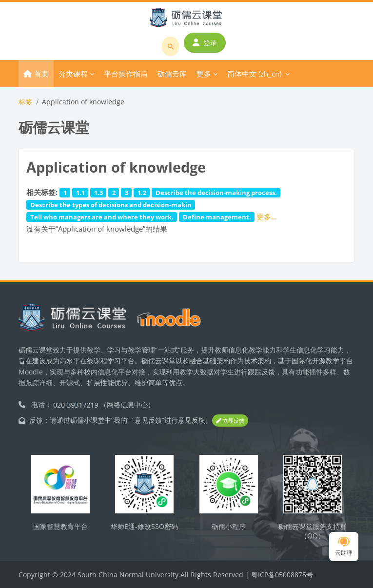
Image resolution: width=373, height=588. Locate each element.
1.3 (98, 193)
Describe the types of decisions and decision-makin (111, 205)
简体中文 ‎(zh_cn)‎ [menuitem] (254, 74)
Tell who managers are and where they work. (102, 217)
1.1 (80, 193)
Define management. (217, 217)
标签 (25, 102)
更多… (267, 216)
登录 (205, 43)
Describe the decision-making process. (216, 193)
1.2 (142, 193)
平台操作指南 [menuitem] (126, 74)
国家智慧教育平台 (60, 526)
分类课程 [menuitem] (73, 74)
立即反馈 (230, 421)
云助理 (344, 547)
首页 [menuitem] (41, 74)
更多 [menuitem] (204, 74)
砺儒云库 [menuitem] (172, 74)
